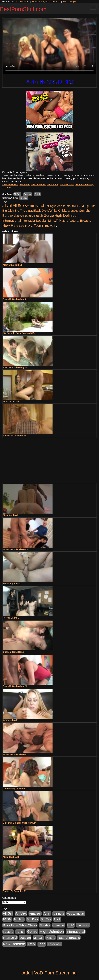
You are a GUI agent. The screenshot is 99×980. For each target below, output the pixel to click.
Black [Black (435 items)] (29, 211)
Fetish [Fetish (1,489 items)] (39, 216)
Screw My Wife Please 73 (16, 754)
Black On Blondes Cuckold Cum (20, 823)
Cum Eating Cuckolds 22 (16, 789)
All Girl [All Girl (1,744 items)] (7, 206)
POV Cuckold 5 (11, 720)
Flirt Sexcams (22, 2)
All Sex (17, 194)
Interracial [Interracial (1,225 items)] (29, 221)
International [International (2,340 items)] (12, 221)
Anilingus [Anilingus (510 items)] (51, 206)
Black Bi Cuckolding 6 (14, 299)
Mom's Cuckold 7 (12, 401)
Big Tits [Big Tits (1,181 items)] (20, 211)
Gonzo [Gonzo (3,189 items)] (49, 216)
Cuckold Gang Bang (13, 652)
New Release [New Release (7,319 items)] (13, 225)
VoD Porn (55, 2)
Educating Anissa (12, 584)
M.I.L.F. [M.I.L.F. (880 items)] (53, 221)
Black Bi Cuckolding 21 (15, 686)
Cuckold (28, 194)
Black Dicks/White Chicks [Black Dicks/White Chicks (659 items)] (50, 211)
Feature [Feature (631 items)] (28, 216)
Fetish (37, 194)
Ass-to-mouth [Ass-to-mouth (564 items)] (66, 206)
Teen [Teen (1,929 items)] (37, 226)
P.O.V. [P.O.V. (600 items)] (29, 226)
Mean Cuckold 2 (11, 857)
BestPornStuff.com (23, 9)
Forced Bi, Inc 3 (11, 618)
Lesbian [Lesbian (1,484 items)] (42, 221)
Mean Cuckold (10, 515)
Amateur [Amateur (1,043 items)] (31, 206)
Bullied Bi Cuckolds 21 (15, 891)
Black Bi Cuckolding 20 (15, 367)
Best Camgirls (70, 2)
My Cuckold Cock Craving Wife (19, 333)
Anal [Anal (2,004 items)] (41, 206)
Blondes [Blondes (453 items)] (73, 211)
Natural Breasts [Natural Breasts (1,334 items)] (80, 221)
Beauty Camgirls (40, 2)
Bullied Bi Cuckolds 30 (15, 436)
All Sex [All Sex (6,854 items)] (18, 206)
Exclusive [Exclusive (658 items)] (16, 216)
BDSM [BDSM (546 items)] (80, 206)
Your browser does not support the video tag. (49, 46)
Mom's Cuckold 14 (12, 265)
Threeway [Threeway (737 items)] (48, 226)
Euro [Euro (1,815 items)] (6, 216)
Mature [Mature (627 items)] (64, 221)
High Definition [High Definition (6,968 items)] (67, 215)
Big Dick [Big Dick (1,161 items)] (8, 211)
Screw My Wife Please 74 (16, 549)
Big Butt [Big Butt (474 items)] (90, 206)
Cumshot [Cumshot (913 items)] (85, 211)
